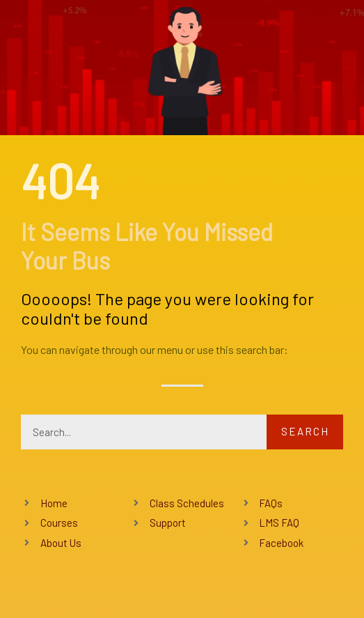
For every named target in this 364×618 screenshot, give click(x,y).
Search (305, 431)
